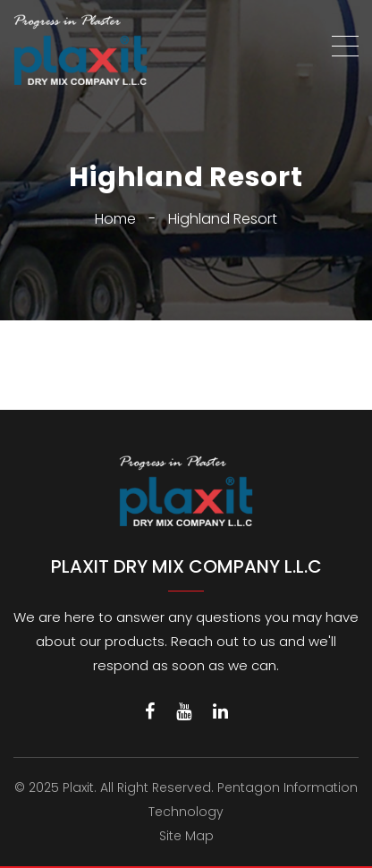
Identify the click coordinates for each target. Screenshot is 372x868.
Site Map (186, 836)
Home (115, 219)
